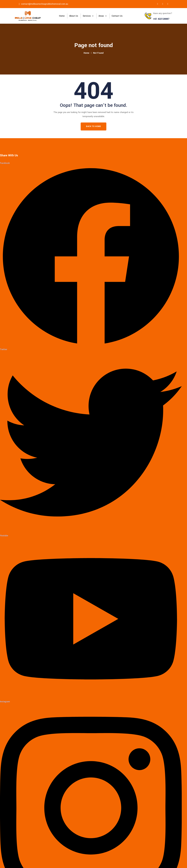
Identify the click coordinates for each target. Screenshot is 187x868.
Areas (103, 16)
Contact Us (117, 16)
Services (88, 16)
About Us (74, 16)
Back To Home (93, 126)
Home (62, 16)
